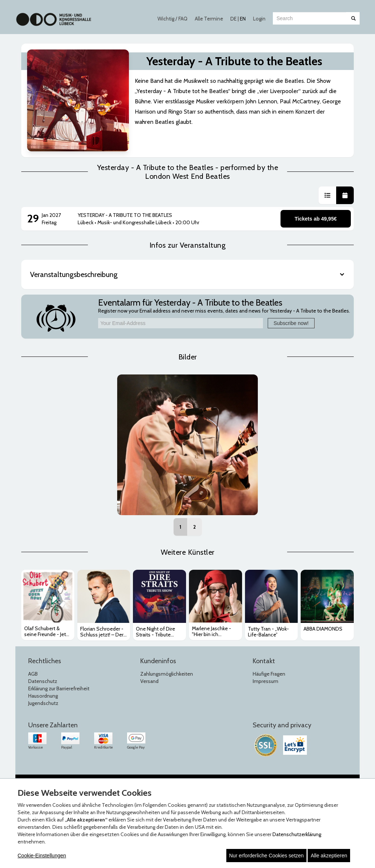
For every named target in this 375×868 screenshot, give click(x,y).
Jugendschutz (43, 689)
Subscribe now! (291, 309)
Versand (149, 667)
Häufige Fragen (269, 660)
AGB (33, 660)
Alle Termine (209, 19)
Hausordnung (43, 682)
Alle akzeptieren (329, 856)
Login (259, 19)
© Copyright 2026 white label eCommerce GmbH (188, 769)
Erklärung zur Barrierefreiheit (59, 675)
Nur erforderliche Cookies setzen (267, 856)
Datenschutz (43, 667)
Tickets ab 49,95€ (316, 205)
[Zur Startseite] (54, 16)
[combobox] (309, 18)
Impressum (266, 667)
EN (243, 19)
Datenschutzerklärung (297, 834)
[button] (327, 181)
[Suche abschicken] (353, 18)
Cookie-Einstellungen (42, 856)
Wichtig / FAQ (172, 19)
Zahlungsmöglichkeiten (167, 660)
